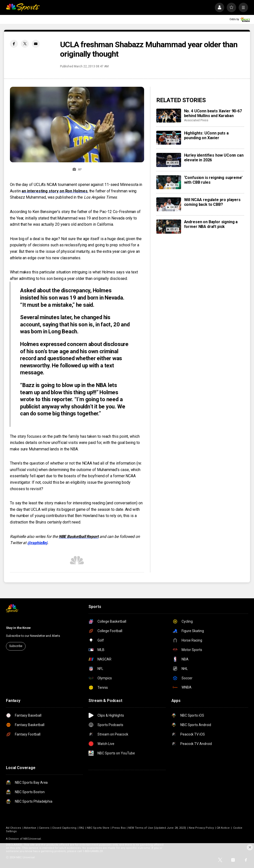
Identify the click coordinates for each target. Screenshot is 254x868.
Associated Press (196, 120)
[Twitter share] (25, 44)
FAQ (82, 828)
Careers (44, 828)
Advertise (30, 828)
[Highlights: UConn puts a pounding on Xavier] (169, 138)
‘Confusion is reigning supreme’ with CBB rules (213, 180)
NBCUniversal (32, 839)
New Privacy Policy (201, 828)
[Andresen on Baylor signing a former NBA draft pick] (169, 226)
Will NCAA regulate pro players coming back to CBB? (212, 202)
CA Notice (223, 828)
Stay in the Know (18, 628)
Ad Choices (14, 828)
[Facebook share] (14, 44)
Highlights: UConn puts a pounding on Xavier (206, 135)
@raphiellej (37, 543)
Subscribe (16, 646)
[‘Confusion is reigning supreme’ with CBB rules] (169, 182)
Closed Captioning (64, 828)
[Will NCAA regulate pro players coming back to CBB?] (169, 204)
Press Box (119, 828)
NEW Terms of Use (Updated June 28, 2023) (157, 828)
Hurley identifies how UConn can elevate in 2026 (214, 158)
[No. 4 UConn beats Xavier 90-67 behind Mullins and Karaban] (169, 116)
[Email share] (36, 44)
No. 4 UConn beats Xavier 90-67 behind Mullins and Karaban (213, 113)
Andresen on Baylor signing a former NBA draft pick (211, 224)
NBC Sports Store (98, 828)
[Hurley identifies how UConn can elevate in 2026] (169, 160)
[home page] (23, 7)
